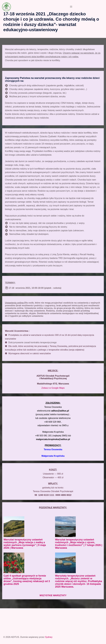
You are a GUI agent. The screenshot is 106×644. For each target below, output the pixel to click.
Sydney (49, 637)
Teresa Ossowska (53, 449)
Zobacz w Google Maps (53, 388)
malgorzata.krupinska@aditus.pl (53, 439)
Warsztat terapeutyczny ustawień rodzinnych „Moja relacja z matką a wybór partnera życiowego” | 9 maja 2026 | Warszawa (25, 544)
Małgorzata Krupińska (53, 456)
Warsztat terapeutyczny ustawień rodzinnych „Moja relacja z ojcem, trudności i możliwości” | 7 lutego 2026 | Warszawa (79, 544)
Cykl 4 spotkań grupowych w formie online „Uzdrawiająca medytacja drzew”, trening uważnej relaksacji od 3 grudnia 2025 (27, 580)
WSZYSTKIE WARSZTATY (53, 595)
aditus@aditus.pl (60, 411)
